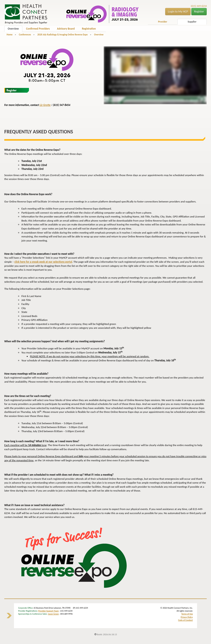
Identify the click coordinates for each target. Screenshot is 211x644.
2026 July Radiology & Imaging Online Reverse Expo (62, 35)
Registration (89, 29)
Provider (163, 22)
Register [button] (199, 11)
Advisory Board (66, 29)
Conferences (25, 35)
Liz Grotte (45, 105)
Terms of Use (187, 614)
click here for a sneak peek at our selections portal (43, 262)
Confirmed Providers (38, 29)
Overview (13, 29)
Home (10, 35)
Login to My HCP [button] (178, 11)
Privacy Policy (187, 617)
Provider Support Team (49, 611)
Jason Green (53, 614)
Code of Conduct (185, 620)
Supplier (192, 22)
